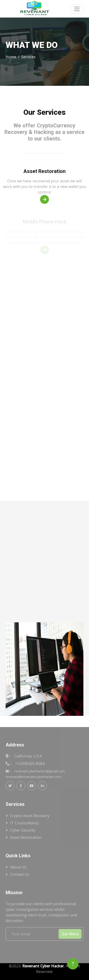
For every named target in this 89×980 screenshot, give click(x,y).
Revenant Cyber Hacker (43, 966)
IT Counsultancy (24, 823)
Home (11, 57)
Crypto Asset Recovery (30, 816)
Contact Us (20, 874)
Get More (70, 934)
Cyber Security (23, 830)
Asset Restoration (26, 837)
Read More (46, 199)
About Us (18, 867)
